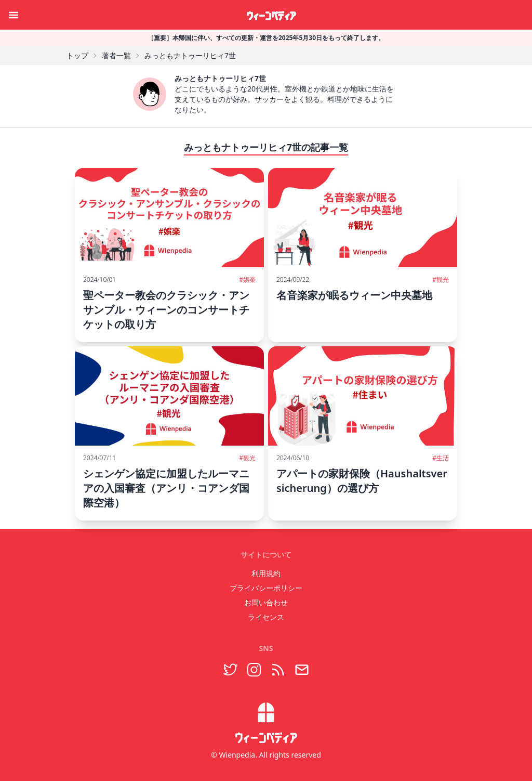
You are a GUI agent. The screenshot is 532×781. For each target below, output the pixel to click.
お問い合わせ (266, 602)
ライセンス (266, 617)
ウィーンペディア (271, 15)
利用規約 (266, 573)
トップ (77, 55)
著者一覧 (116, 55)
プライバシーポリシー (266, 588)
